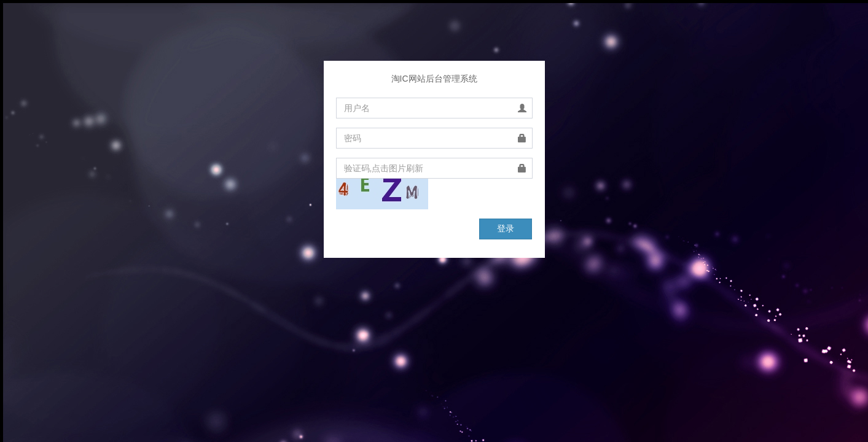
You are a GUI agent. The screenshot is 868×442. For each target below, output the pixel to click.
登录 (506, 228)
